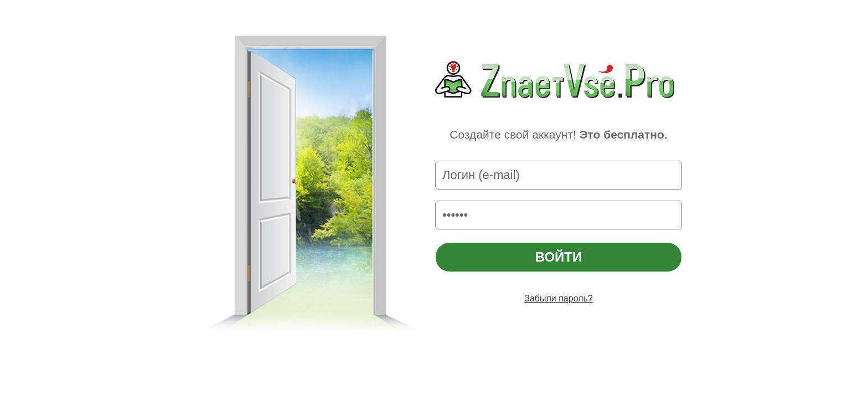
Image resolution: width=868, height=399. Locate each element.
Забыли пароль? (559, 298)
